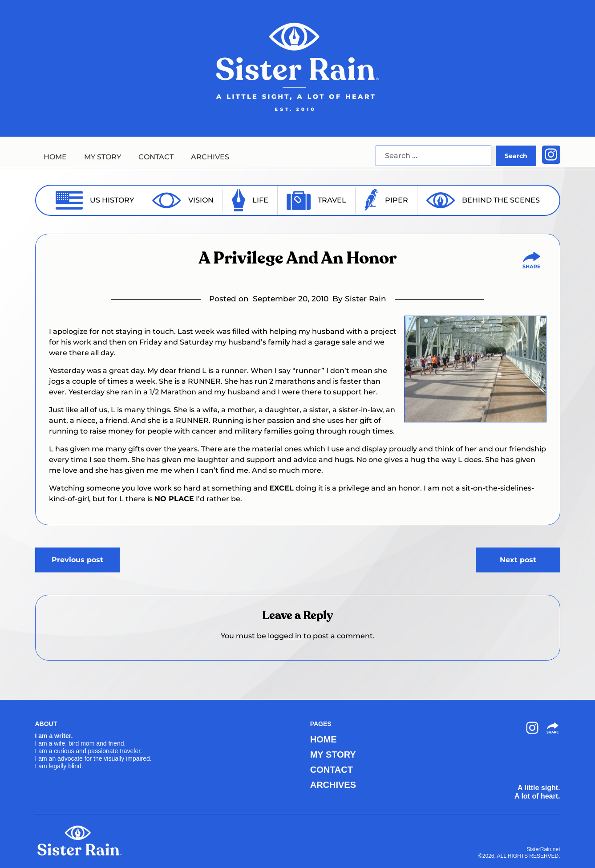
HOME (55, 157)
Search (516, 156)
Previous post (77, 560)
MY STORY (103, 157)
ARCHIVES (210, 157)
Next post (518, 560)
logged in (285, 636)
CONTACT (156, 157)
